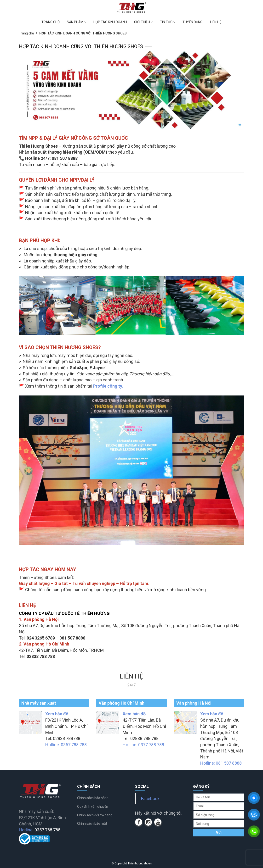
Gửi (219, 832)
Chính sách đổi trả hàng (95, 815)
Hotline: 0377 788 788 (143, 745)
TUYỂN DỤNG (192, 22)
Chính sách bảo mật (92, 823)
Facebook (150, 799)
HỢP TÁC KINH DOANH (110, 22)
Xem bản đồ (57, 714)
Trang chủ (26, 33)
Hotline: (40, 830)
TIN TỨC (168, 22)
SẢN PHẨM (77, 22)
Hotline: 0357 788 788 (66, 745)
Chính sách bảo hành (93, 798)
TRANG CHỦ (51, 22)
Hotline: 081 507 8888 (221, 763)
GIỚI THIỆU (143, 22)
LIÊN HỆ (216, 22)
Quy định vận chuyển (93, 807)
